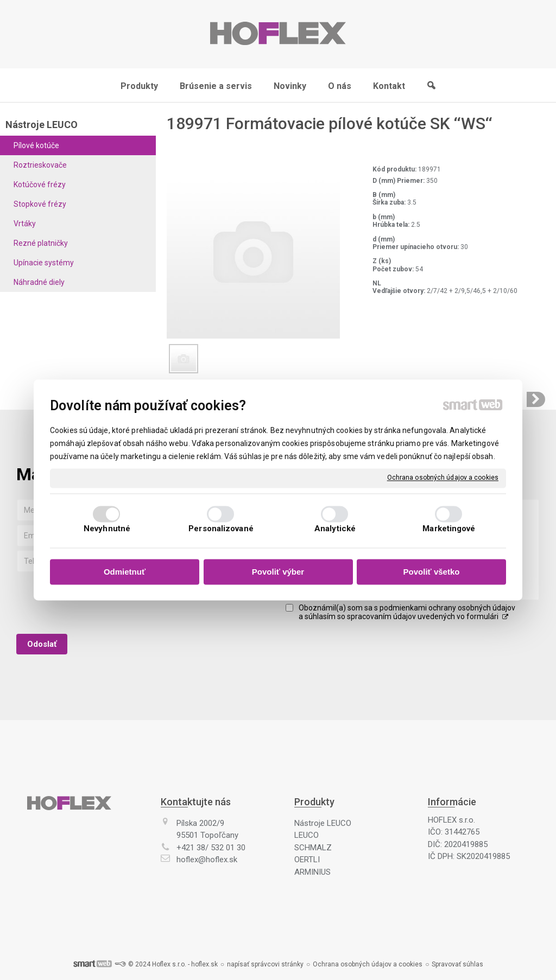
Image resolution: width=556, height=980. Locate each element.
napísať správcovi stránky (265, 964)
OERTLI (307, 860)
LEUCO (307, 835)
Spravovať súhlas (457, 964)
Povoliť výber (278, 572)
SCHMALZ (313, 848)
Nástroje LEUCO (323, 823)
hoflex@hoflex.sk (207, 860)
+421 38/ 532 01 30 (211, 848)
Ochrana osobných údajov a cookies (443, 478)
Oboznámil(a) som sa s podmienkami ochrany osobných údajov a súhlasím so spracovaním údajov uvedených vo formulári (407, 612)
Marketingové (449, 529)
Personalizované (221, 529)
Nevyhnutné (107, 529)
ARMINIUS (312, 872)
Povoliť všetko (432, 572)
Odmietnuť (125, 572)
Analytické (335, 529)
